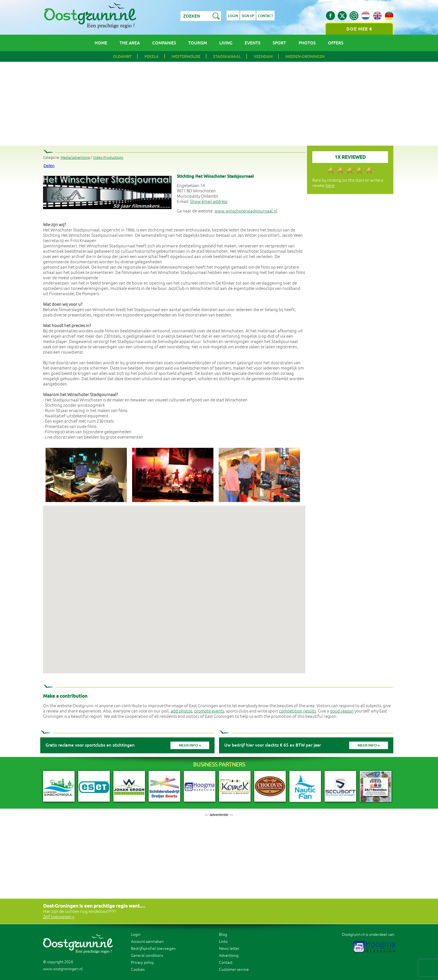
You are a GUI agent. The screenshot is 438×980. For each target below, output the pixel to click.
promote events (209, 711)
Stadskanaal (227, 56)
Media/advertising (75, 158)
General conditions (147, 956)
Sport (279, 43)
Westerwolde (186, 56)
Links (223, 942)
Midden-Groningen (305, 56)
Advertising (229, 956)
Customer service (234, 970)
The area (130, 43)
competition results (297, 711)
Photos (307, 43)
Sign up (248, 16)
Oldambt (122, 56)
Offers (336, 43)
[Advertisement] (219, 104)
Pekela (152, 56)
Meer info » (190, 745)
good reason (342, 711)
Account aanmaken (147, 942)
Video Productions (108, 158)
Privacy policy (142, 963)
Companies (164, 43)
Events (253, 43)
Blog (223, 935)
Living (226, 43)
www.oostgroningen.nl (63, 969)
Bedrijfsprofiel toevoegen (153, 949)
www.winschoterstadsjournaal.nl (246, 211)
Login (233, 16)
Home (101, 43)
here (330, 186)
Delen (49, 166)
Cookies (138, 970)
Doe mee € (359, 29)
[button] (174, 584)
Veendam (263, 56)
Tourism (198, 43)
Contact (266, 16)
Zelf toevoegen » (59, 917)
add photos (181, 711)
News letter (229, 949)
